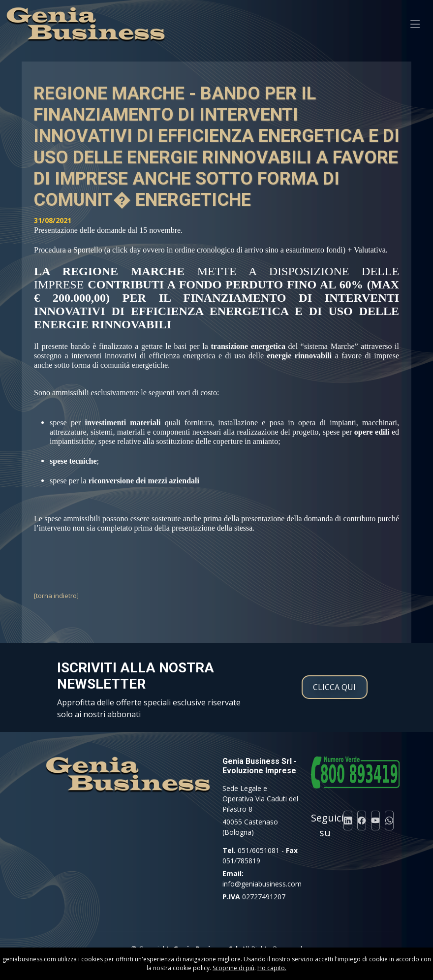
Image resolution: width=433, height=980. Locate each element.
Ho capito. (272, 968)
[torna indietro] (56, 596)
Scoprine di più (233, 968)
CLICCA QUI (334, 687)
